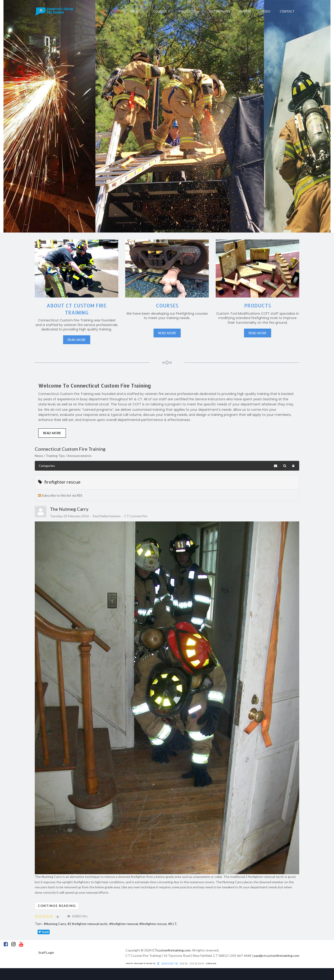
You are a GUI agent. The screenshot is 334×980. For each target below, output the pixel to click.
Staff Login (46, 953)
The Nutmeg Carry (69, 509)
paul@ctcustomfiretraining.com (276, 956)
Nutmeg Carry (56, 924)
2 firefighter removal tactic (89, 924)
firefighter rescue (154, 924)
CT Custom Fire (136, 516)
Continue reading (57, 906)
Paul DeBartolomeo (107, 516)
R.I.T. (174, 924)
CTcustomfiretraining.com (171, 950)
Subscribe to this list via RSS (62, 495)
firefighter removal (125, 924)
